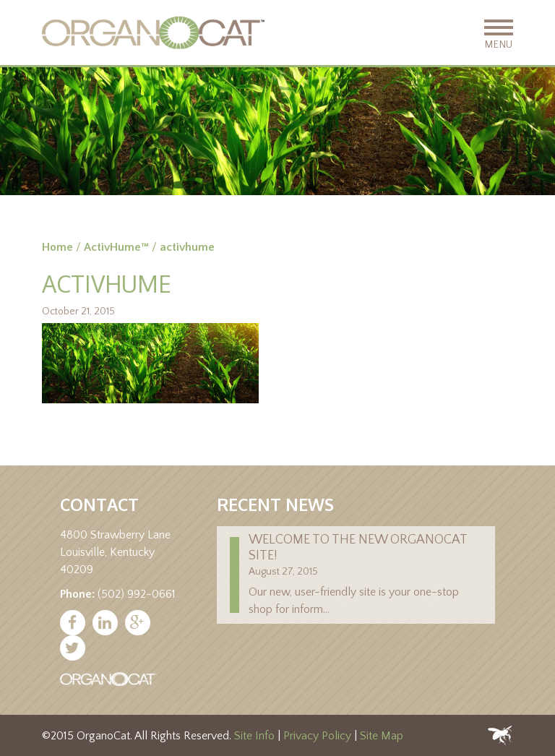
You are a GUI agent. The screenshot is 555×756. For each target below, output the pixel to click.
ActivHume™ (116, 247)
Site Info (254, 736)
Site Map (382, 736)
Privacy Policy (317, 736)
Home (57, 247)
